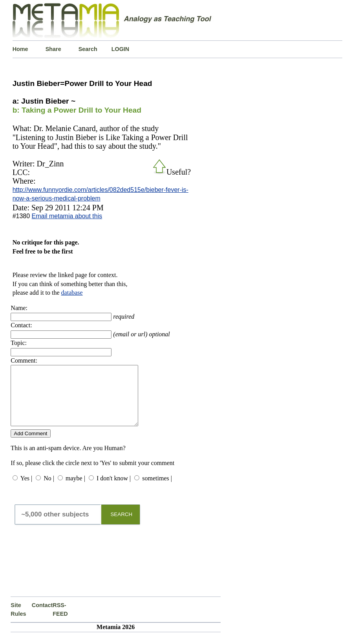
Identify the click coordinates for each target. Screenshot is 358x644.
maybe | (75, 490)
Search (88, 49)
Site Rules (18, 621)
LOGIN (121, 49)
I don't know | (114, 490)
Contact (42, 617)
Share (53, 49)
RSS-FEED (60, 621)
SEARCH (121, 526)
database (72, 293)
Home (20, 49)
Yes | (26, 490)
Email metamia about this (67, 216)
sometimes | (157, 490)
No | (49, 490)
